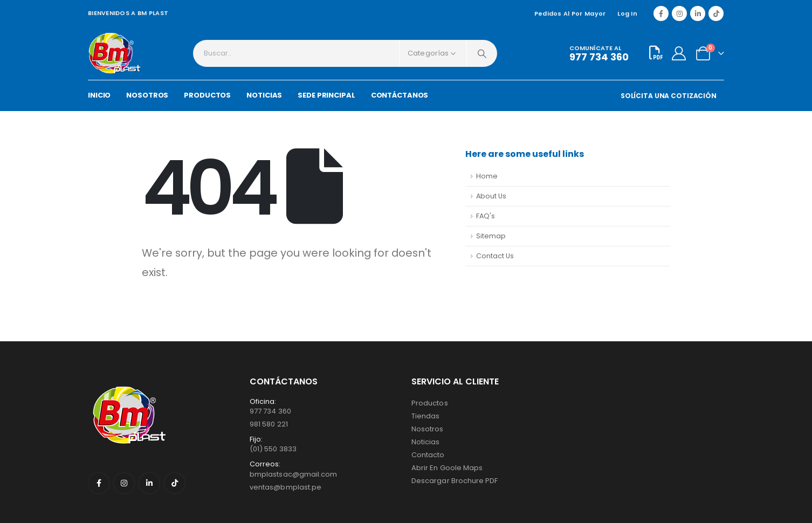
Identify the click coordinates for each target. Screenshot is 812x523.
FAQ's (486, 216)
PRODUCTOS (207, 95)
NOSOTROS (147, 95)
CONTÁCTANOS (400, 95)
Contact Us (495, 256)
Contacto (428, 455)
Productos (430, 403)
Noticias (426, 442)
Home (487, 176)
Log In (627, 13)
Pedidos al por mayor (570, 13)
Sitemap (491, 236)
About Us (491, 196)
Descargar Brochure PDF (455, 481)
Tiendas (425, 416)
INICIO (99, 95)
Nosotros (428, 429)
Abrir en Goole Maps (447, 468)
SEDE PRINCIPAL (326, 95)
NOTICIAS (264, 95)
